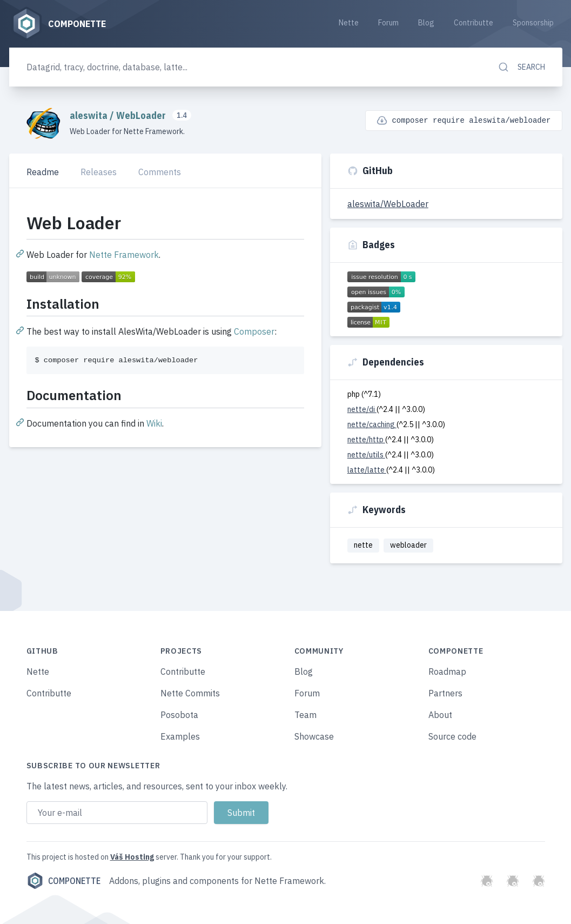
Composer (254, 331)
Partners (445, 693)
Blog (426, 23)
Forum (388, 23)
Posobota (179, 715)
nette (363, 545)
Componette (63, 881)
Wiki (154, 423)
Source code (452, 736)
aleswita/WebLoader (388, 204)
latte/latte (367, 470)
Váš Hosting (132, 857)
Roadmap (447, 672)
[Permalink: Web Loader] (21, 253)
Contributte (473, 23)
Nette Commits (190, 693)
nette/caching (372, 424)
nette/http (366, 440)
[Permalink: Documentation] (21, 422)
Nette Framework (124, 255)
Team (305, 715)
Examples (180, 736)
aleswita (90, 115)
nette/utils (366, 455)
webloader (408, 545)
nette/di (362, 409)
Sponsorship (533, 23)
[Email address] (117, 813)
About (440, 715)
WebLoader (142, 115)
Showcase (314, 736)
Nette (349, 23)
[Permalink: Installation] (21, 330)
